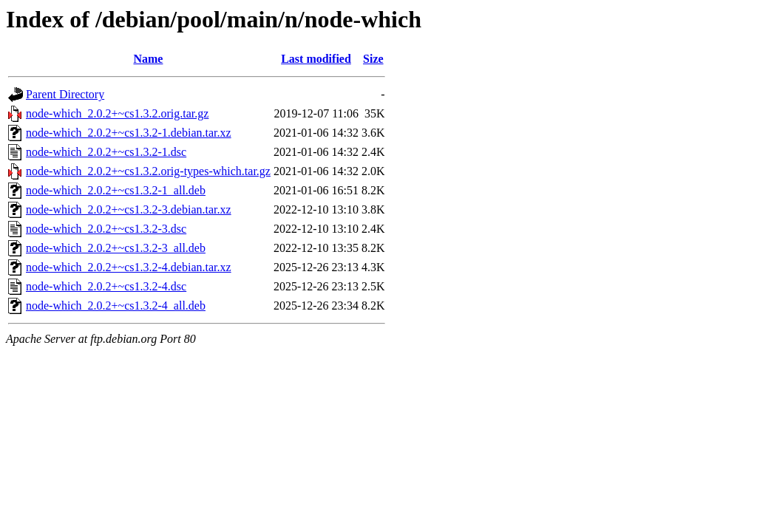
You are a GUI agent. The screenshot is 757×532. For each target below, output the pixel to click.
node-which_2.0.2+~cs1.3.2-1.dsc (106, 152)
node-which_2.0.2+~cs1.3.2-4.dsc (106, 286)
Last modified (316, 59)
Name (148, 59)
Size (373, 59)
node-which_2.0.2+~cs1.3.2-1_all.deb (116, 190)
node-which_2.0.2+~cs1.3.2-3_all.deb (116, 248)
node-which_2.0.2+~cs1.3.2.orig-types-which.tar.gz (148, 171)
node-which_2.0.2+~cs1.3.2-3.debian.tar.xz (129, 209)
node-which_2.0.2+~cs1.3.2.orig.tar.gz (117, 113)
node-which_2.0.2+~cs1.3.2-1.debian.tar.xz (129, 133)
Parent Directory (65, 94)
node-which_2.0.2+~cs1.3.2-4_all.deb (116, 306)
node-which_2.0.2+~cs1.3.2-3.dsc (106, 229)
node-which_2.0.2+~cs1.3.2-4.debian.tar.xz (129, 267)
